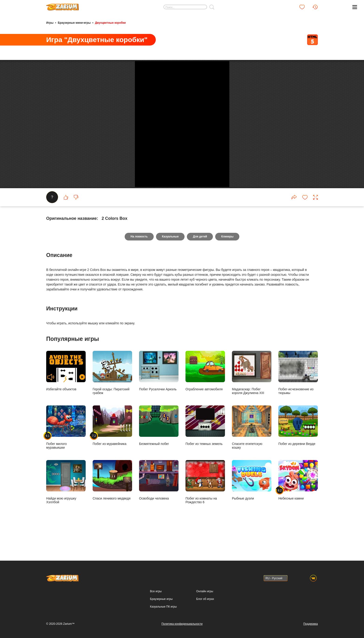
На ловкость (139, 260)
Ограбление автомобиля (205, 394)
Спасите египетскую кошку (252, 450)
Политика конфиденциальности (182, 624)
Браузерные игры (161, 599)
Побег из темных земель (205, 449)
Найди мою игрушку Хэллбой (66, 505)
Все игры (156, 591)
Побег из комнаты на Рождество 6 (205, 505)
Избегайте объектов (66, 394)
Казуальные (170, 260)
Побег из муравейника (112, 449)
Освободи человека (159, 503)
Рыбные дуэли (252, 503)
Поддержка (310, 624)
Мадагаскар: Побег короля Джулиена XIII (252, 396)
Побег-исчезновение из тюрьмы (298, 396)
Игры (50, 23)
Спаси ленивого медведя (112, 503)
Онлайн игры (205, 591)
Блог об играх (205, 599)
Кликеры (228, 260)
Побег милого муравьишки (66, 450)
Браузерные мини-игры (74, 23)
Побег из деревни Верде (298, 449)
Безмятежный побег (159, 449)
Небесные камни (298, 503)
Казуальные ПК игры (163, 607)
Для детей (200, 260)
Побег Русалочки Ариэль (159, 394)
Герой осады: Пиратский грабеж (112, 396)
